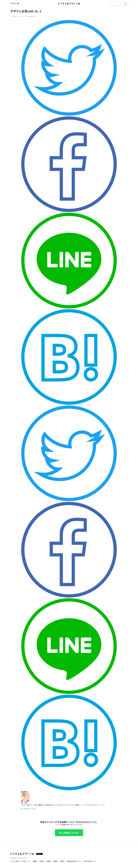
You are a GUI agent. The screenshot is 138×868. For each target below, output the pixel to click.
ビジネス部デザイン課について (20, 861)
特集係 (62, 861)
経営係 (42, 861)
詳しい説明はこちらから (69, 833)
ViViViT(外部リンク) (90, 861)
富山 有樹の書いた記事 (28, 809)
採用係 (49, 861)
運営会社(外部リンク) (74, 861)
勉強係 (55, 861)
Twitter (103, 805)
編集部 (35, 861)
